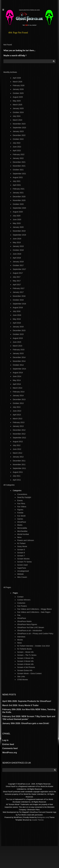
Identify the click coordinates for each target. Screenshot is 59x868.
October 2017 (18, 265)
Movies (20, 640)
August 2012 (18, 442)
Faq (19, 615)
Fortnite (20, 513)
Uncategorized (23, 571)
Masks (20, 525)
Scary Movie (22, 546)
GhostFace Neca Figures (27, 624)
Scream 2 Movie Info (25, 658)
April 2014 (17, 384)
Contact (20, 597)
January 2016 (18, 327)
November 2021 (19, 166)
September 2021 (19, 174)
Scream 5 (21, 550)
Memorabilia (22, 528)
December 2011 (19, 461)
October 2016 (18, 300)
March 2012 (18, 453)
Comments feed (10, 748)
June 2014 (17, 376)
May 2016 (17, 319)
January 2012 (18, 457)
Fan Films (21, 504)
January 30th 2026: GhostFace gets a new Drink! (26, 723)
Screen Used (22, 565)
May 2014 (17, 380)
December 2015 (19, 330)
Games (20, 519)
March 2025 (18, 105)
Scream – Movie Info (25, 652)
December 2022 (19, 135)
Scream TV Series (24, 562)
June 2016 (17, 315)
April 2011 (17, 480)
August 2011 (18, 472)
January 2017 (18, 292)
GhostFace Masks (24, 621)
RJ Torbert (21, 543)
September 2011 (19, 468)
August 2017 (18, 273)
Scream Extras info (25, 670)
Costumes (21, 603)
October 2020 (18, 204)
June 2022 (17, 147)
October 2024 (18, 112)
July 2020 (17, 216)
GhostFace (22, 522)
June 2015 (17, 342)
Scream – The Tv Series (27, 655)
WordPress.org (10, 753)
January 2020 (18, 227)
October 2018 (18, 250)
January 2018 (18, 262)
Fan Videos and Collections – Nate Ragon (34, 612)
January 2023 (18, 131)
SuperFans (22, 568)
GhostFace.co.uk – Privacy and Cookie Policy (35, 634)
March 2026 (18, 82)
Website (20, 574)
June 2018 (17, 254)
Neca (19, 537)
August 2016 (18, 308)
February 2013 (19, 422)
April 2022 (17, 151)
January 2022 (18, 158)
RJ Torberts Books (25, 649)
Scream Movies (23, 559)
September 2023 (19, 128)
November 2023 (19, 124)
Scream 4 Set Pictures (26, 667)
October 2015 (18, 334)
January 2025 (18, 108)
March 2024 (18, 120)
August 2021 (18, 177)
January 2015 (18, 353)
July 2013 (17, 407)
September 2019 (19, 235)
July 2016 (17, 311)
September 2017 (19, 269)
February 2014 (19, 392)
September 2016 (19, 304)
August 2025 (18, 97)
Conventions (22, 494)
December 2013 (19, 399)
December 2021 (19, 162)
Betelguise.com (43, 817)
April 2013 (17, 415)
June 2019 (17, 239)
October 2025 (18, 93)
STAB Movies (23, 680)
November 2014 (19, 361)
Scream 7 (21, 556)
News (20, 643)
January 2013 (18, 426)
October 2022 (18, 139)
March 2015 (18, 346)
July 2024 (17, 116)
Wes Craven (22, 577)
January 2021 (18, 193)
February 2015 (19, 350)
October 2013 (18, 403)
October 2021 (18, 170)
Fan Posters (22, 606)
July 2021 (17, 181)
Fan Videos (22, 507)
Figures (20, 510)
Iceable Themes (38, 820)
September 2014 (19, 369)
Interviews (21, 637)
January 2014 (18, 396)
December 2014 (19, 357)
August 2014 (18, 373)
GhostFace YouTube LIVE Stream (31, 627)
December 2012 (19, 430)
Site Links (21, 677)
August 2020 (18, 212)
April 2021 (17, 185)
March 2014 (18, 388)
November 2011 (19, 464)
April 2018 (17, 258)
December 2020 (19, 197)
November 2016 (19, 296)
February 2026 (19, 85)
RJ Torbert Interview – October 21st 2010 (34, 646)
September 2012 (19, 438)
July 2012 (17, 445)
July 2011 (17, 476)
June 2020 (17, 220)
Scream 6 (21, 553)
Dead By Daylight (24, 497)
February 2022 (19, 154)
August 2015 (18, 338)
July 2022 (17, 143)
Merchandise (22, 531)
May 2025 (17, 101)
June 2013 (17, 411)
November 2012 (19, 434)
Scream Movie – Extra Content (29, 673)
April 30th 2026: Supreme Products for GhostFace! (27, 701)
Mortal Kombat (23, 534)
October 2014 (18, 365)
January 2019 (18, 246)
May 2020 (17, 223)
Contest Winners (24, 600)
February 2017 (19, 288)
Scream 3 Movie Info (25, 661)
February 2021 (19, 189)
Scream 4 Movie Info (25, 664)
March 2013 (18, 419)
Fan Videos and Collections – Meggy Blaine (35, 609)
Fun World (21, 516)
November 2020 (19, 200)
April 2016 (17, 323)
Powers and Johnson (26, 540)
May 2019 (17, 242)
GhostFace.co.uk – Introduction (30, 630)
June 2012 (17, 449)
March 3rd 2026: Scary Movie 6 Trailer (20, 705)
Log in (5, 740)
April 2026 (17, 78)
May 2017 (17, 281)
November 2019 (19, 231)
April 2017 (17, 285)
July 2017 (17, 277)
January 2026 (18, 89)
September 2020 (19, 208)
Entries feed (8, 744)
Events (20, 501)
